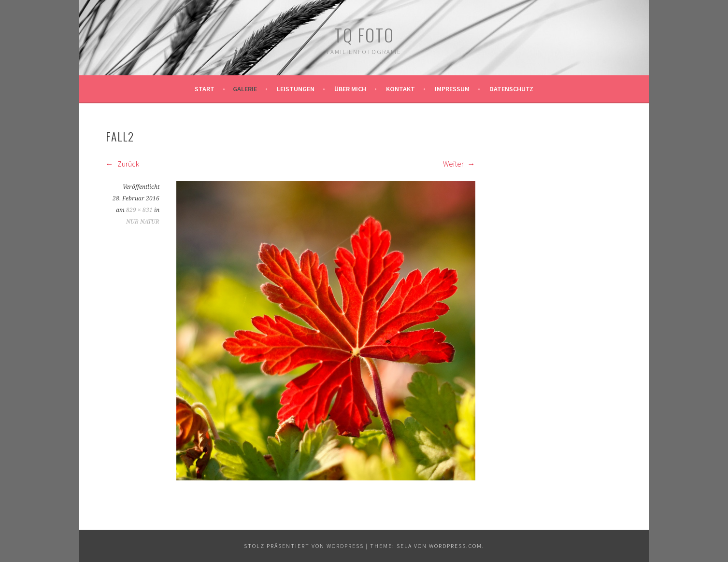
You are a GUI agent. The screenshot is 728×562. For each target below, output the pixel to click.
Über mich (350, 89)
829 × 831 (139, 210)
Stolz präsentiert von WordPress (304, 546)
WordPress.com (456, 546)
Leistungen (296, 89)
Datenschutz (511, 89)
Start (205, 89)
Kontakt (400, 89)
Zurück (122, 164)
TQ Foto (364, 35)
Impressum (452, 89)
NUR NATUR (143, 222)
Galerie (245, 89)
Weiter (459, 164)
